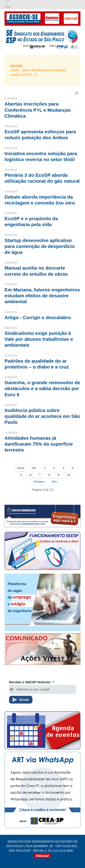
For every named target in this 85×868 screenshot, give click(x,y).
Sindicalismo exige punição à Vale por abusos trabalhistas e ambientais (39, 339)
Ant (34, 468)
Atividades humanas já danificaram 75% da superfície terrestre (39, 444)
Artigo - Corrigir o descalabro (38, 317)
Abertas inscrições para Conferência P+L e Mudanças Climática (38, 110)
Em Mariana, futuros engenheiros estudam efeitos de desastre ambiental (42, 296)
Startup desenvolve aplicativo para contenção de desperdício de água (40, 246)
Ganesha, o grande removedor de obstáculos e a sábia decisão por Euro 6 (42, 389)
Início (21, 468)
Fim (55, 482)
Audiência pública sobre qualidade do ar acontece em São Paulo (42, 416)
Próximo (39, 482)
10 (69, 475)
